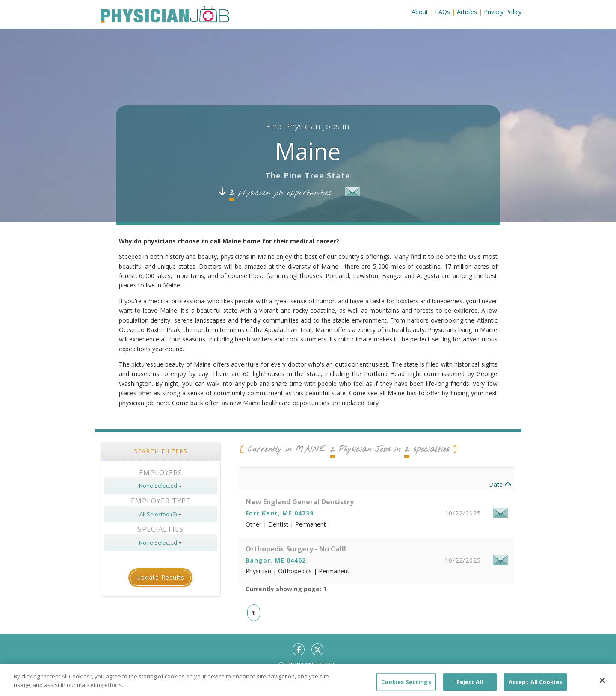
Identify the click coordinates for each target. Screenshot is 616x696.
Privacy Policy (503, 12)
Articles (467, 12)
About (420, 12)
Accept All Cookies (535, 685)
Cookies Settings (406, 685)
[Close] (602, 684)
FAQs (443, 12)
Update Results (160, 577)
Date (500, 484)
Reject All (470, 685)
